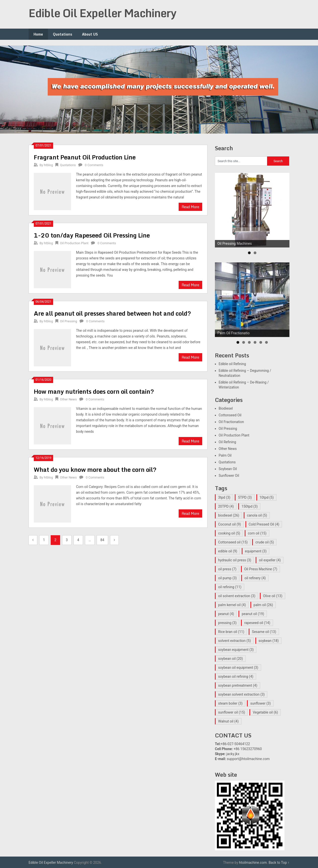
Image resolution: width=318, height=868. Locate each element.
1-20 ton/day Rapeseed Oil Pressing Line (92, 235)
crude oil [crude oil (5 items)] (265, 542)
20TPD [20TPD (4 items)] (226, 506)
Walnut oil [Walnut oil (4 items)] (228, 721)
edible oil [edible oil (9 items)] (228, 551)
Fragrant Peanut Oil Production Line (85, 157)
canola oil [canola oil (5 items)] (257, 515)
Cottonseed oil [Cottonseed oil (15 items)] (233, 542)
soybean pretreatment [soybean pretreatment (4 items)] (238, 685)
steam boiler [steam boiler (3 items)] (230, 703)
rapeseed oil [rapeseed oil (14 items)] (257, 623)
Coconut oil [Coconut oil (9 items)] (230, 524)
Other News (68, 399)
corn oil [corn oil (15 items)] (257, 533)
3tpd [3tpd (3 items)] (224, 497)
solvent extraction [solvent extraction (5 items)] (235, 641)
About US (90, 34)
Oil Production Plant (74, 243)
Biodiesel (226, 408)
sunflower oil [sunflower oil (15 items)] (232, 712)
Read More (190, 207)
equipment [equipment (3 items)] (256, 551)
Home (38, 34)
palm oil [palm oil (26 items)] (263, 605)
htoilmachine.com (253, 863)
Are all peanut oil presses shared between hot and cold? (112, 313)
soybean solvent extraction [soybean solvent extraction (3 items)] (241, 694)
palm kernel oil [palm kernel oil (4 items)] (232, 605)
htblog (48, 165)
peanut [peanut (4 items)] (226, 614)
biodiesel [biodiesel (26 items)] (229, 515)
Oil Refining (227, 442)
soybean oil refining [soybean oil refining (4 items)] (236, 676)
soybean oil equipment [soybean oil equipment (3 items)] (238, 668)
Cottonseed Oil (230, 415)
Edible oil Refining (232, 364)
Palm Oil (225, 455)
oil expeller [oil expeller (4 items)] (270, 560)
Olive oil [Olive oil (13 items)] (273, 596)
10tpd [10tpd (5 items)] (267, 497)
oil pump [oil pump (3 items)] (227, 578)
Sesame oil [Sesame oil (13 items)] (264, 632)
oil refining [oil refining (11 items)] (230, 587)
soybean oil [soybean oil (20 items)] (231, 659)
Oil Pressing (68, 321)
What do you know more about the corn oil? (95, 469)
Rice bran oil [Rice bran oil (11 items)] (231, 632)
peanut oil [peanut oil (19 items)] (253, 614)
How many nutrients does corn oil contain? (94, 391)
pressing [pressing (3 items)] (227, 623)
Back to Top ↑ (279, 863)
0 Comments (94, 165)
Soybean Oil (228, 469)
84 (102, 540)
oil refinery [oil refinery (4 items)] (255, 578)
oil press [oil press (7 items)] (227, 569)
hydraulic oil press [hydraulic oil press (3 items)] (235, 560)
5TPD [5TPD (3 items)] (245, 497)
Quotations (62, 34)
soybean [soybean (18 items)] (269, 641)
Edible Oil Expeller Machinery (102, 13)
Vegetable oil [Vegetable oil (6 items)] (265, 712)
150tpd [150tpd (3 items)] (250, 506)
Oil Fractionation (231, 422)
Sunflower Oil (229, 476)
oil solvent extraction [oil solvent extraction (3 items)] (237, 596)
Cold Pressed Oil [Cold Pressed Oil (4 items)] (264, 524)
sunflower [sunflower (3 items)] (260, 703)
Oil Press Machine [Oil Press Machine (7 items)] (261, 569)
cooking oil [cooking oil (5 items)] (229, 533)
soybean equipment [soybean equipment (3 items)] (236, 650)
